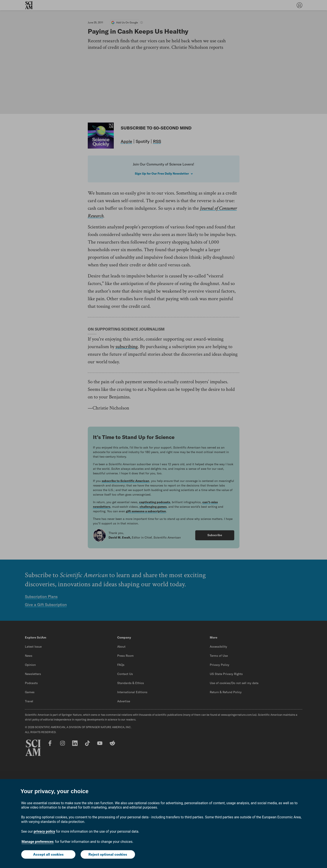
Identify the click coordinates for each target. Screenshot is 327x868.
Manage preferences (38, 842)
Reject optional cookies (108, 854)
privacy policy (44, 831)
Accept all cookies (48, 854)
